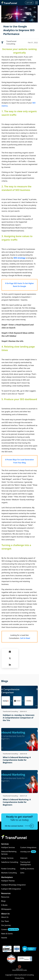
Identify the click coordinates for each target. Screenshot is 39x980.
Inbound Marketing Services (9, 853)
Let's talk (29, 3)
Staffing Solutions (27, 869)
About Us (5, 917)
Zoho (22, 873)
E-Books (4, 905)
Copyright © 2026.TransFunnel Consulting (19, 975)
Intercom (24, 858)
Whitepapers (6, 909)
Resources (5, 897)
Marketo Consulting (9, 873)
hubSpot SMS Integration (11, 889)
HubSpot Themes (8, 881)
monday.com (28, 852)
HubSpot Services (8, 847)
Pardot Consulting (8, 869)
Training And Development (26, 863)
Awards (4, 938)
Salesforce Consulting (10, 862)
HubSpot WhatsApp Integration (14, 885)
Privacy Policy (19, 978)
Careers (10, 929)
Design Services (7, 858)
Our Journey (6, 925)
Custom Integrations (28, 847)
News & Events (7, 934)
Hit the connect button (19, 826)
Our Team (5, 921)
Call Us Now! (25, 638)
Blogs (3, 901)
